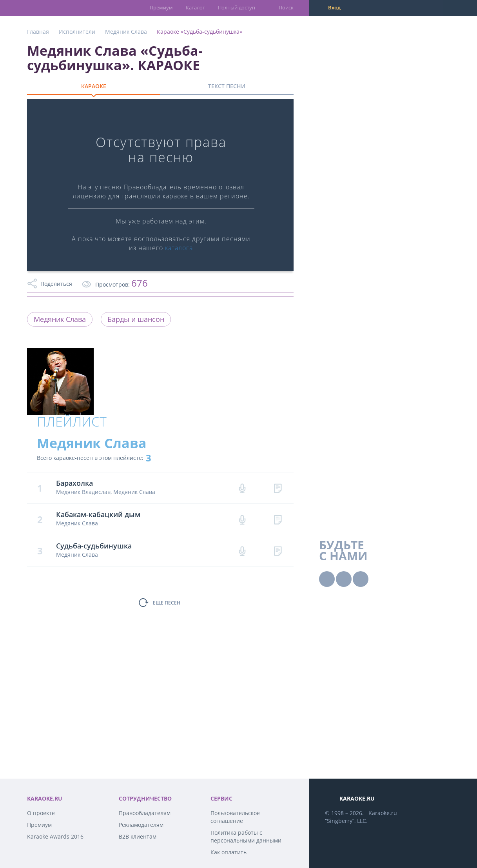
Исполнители (77, 32)
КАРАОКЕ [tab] (94, 86)
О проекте (41, 813)
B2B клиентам (138, 836)
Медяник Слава (126, 32)
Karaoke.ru (383, 813)
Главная (38, 32)
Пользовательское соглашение (235, 817)
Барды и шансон (136, 319)
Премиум (161, 7)
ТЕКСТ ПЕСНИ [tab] (227, 86)
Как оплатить (229, 852)
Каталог (195, 7)
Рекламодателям (141, 825)
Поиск (286, 7)
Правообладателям (145, 813)
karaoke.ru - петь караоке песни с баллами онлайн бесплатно (59, 8)
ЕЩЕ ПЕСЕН (167, 603)
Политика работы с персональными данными (246, 836)
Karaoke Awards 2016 (55, 836)
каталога (179, 248)
